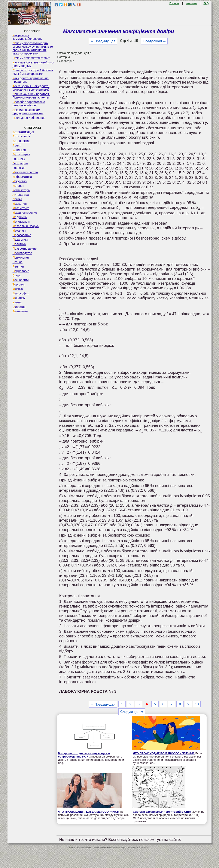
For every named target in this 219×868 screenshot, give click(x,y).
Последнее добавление (29, 118)
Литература (21, 195)
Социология (21, 271)
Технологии (20, 280)
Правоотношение (24, 249)
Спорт (17, 275)
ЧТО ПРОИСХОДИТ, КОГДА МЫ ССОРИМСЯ (89, 812)
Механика (19, 231)
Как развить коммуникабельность (27, 37)
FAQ (206, 3)
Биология (19, 150)
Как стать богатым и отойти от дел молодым (33, 64)
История (18, 186)
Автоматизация (23, 132)
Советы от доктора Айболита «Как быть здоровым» (33, 72)
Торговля (19, 284)
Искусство (19, 181)
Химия (17, 302)
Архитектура (21, 136)
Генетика (19, 159)
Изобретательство (25, 172)
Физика (18, 289)
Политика (19, 244)
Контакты (191, 3)
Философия (21, 293)
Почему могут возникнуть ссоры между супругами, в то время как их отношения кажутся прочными (33, 48)
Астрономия (21, 141)
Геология (19, 168)
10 (197, 704)
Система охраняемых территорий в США (162, 812)
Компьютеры (21, 190)
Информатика (22, 177)
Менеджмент (21, 222)
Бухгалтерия (21, 154)
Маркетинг (20, 204)
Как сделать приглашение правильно (30, 80)
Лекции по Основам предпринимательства (28, 112)
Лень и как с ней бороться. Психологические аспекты (31, 96)
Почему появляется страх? (31, 58)
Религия (18, 266)
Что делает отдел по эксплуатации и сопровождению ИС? (84, 755)
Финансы (19, 298)
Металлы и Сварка (25, 226)
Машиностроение (25, 213)
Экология (19, 307)
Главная (174, 3)
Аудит (17, 145)
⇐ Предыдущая (103, 41)
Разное (17, 262)
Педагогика (20, 240)
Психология (21, 257)
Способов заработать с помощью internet (29, 104)
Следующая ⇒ (154, 41)
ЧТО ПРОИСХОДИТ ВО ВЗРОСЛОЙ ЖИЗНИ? (164, 753)
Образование (22, 235)
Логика (17, 199)
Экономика (20, 311)
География (20, 163)
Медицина (20, 217)
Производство (22, 253)
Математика (21, 208)
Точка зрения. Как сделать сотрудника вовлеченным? (31, 88)
